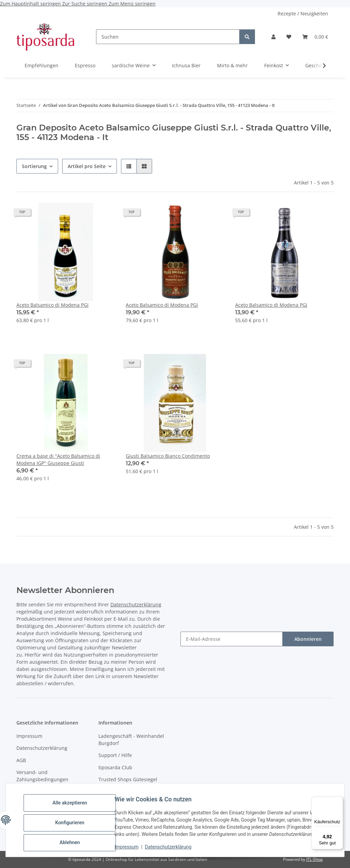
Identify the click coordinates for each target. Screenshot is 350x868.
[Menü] (339, 801)
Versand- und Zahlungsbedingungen (42, 776)
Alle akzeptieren (75, 802)
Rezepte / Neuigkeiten (303, 13)
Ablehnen (75, 837)
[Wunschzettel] (289, 37)
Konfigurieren (75, 819)
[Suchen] (168, 37)
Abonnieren (308, 639)
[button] (273, 37)
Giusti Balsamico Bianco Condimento (168, 456)
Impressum (132, 848)
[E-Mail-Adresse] (232, 639)
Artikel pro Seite (87, 166)
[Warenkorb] (315, 37)
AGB (21, 760)
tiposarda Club (115, 767)
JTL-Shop (314, 859)
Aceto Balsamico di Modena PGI (52, 305)
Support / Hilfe (115, 755)
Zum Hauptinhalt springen (31, 4)
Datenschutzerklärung (174, 848)
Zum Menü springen (132, 4)
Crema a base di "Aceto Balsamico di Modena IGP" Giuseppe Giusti (58, 459)
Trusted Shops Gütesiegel (128, 779)
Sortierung (34, 166)
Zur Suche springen (85, 4)
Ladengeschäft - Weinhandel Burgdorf (131, 740)
